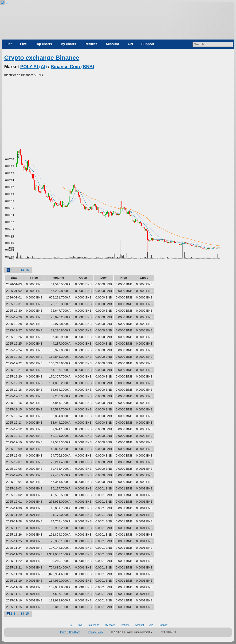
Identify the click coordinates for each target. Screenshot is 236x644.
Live (23, 44)
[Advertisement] (118, 113)
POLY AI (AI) (33, 67)
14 (22, 270)
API (130, 44)
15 (27, 270)
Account (112, 44)
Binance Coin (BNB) (73, 67)
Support (148, 44)
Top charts (43, 44)
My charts (68, 44)
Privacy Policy (96, 632)
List (9, 44)
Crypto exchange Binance (42, 58)
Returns (91, 44)
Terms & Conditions (70, 632)
